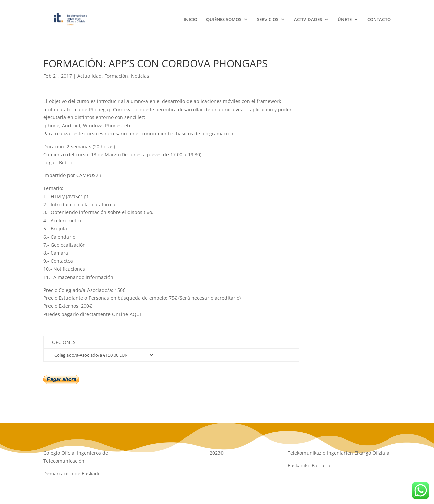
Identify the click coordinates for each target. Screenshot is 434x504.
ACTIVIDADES (308, 20)
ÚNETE (345, 20)
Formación (116, 76)
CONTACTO (379, 20)
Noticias (140, 76)
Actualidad (90, 76)
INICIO (191, 20)
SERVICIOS (268, 20)
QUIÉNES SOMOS (224, 20)
